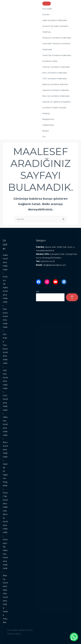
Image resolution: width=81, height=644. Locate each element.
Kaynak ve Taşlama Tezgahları (56, 102)
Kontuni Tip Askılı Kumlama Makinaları (5, 291)
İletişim (46, 131)
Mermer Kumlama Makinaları (56, 67)
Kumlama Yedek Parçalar (54, 108)
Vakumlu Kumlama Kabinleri (56, 90)
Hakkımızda (48, 125)
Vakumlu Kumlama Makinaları (5, 428)
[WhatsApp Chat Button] (74, 637)
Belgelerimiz (48, 119)
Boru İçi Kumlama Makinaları (56, 96)
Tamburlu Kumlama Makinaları (57, 38)
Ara (38, 291)
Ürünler (46, 14)
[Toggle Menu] (47, 4)
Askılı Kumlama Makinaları (55, 20)
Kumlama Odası (50, 61)
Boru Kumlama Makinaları (55, 73)
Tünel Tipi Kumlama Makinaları (57, 55)
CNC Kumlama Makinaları (55, 78)
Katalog (46, 113)
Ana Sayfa (47, 9)
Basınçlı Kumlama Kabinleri (55, 84)
